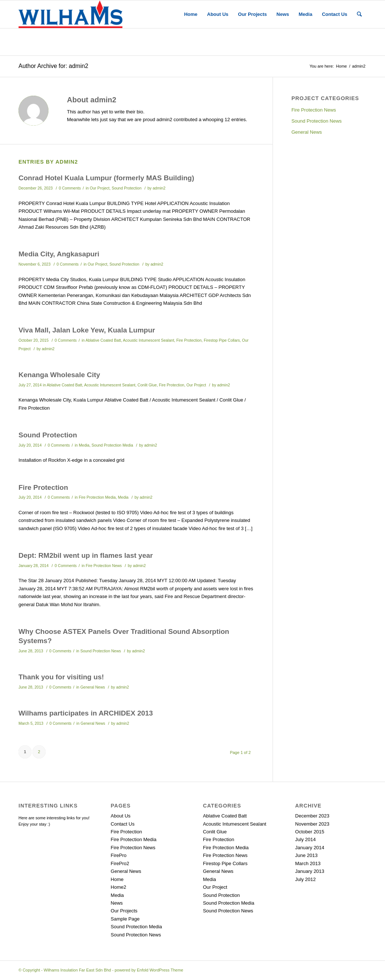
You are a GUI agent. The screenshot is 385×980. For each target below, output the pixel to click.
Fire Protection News (104, 566)
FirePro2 (120, 863)
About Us (120, 816)
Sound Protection (127, 188)
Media (84, 445)
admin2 (159, 188)
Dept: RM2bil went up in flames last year (86, 555)
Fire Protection (189, 340)
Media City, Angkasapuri (59, 254)
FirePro (119, 855)
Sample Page (125, 919)
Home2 (118, 887)
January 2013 (310, 871)
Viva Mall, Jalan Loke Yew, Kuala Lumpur (87, 330)
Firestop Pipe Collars (222, 340)
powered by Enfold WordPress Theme (149, 970)
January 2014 (310, 848)
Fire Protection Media (97, 497)
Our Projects (124, 911)
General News (93, 687)
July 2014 (305, 839)
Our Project (100, 188)
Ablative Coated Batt (103, 340)
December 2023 (312, 816)
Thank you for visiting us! (61, 677)
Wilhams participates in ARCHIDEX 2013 (86, 713)
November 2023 (312, 824)
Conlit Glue (147, 385)
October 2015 (310, 832)
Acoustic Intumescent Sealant (148, 340)
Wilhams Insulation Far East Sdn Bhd (77, 970)
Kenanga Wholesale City (59, 375)
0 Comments (70, 188)
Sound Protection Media (112, 445)
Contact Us (122, 824)
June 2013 (306, 855)
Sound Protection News (101, 651)
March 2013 (308, 863)
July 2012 (305, 879)
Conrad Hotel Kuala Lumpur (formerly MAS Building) (106, 178)
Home (342, 66)
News (117, 903)
